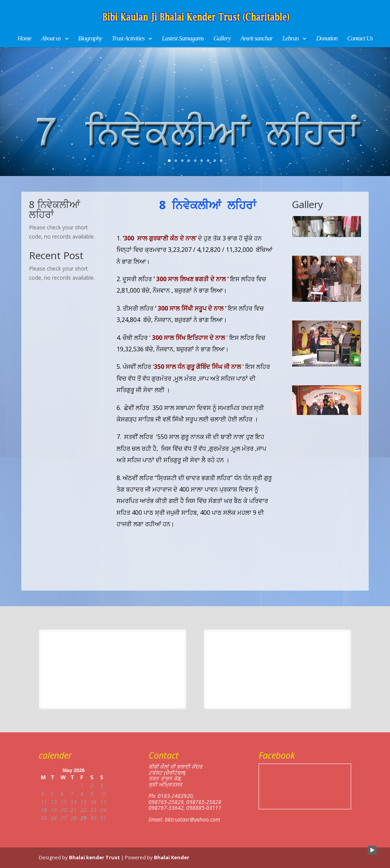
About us (51, 39)
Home (24, 39)
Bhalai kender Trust (94, 857)
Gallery (222, 39)
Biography (90, 39)
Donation (327, 39)
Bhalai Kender (172, 857)
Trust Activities (128, 39)
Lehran (290, 39)
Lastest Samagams (183, 39)
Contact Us (360, 39)
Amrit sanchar (257, 39)
